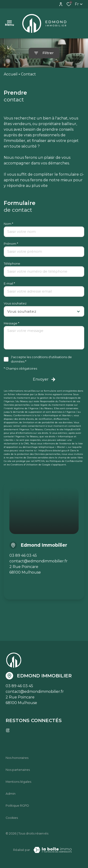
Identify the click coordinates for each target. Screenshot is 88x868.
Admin (11, 794)
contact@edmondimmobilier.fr (38, 561)
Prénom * (11, 244)
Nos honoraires (17, 758)
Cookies (12, 818)
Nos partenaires (18, 770)
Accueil (11, 74)
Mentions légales (18, 782)
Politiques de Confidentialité (66, 461)
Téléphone (12, 264)
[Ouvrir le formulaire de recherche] (44, 53)
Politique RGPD (17, 806)
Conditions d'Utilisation (24, 465)
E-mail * (9, 284)
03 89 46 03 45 (23, 555)
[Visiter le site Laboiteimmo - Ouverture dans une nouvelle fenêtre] (53, 850)
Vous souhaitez (15, 303)
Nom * (8, 224)
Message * (11, 323)
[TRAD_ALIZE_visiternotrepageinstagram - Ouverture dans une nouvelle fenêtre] (8, 730)
